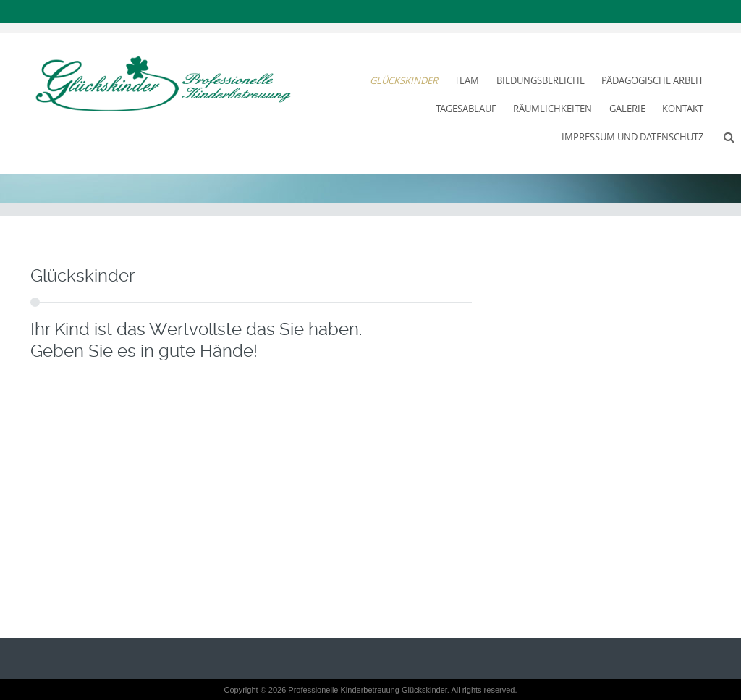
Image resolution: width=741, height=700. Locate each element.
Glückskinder (404, 80)
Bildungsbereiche (541, 80)
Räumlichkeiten (552, 109)
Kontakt (683, 109)
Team (467, 80)
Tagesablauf (466, 109)
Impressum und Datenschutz (632, 137)
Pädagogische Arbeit (652, 80)
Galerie (627, 109)
